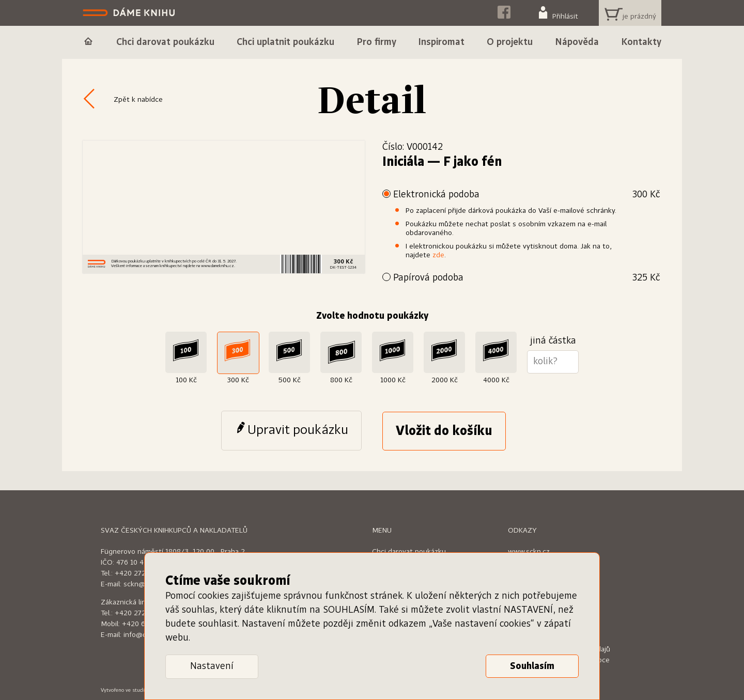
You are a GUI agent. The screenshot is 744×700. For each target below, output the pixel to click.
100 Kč (186, 380)
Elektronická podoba (526, 195)
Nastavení (212, 666)
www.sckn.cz (529, 552)
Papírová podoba (526, 278)
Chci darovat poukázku (409, 552)
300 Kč (238, 380)
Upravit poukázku (298, 430)
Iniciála (403, 162)
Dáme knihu (130, 13)
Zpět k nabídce (138, 100)
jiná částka (553, 341)
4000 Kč (496, 380)
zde (438, 255)
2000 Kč (445, 380)
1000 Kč (393, 380)
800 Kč (341, 380)
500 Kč (290, 380)
